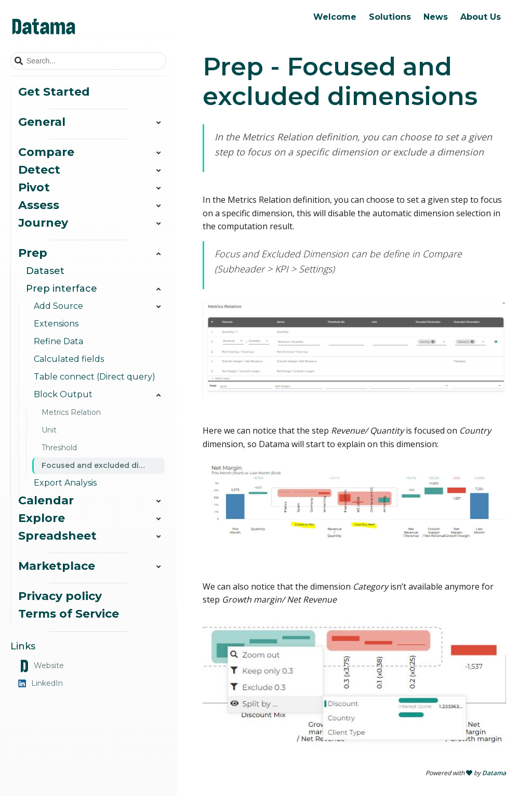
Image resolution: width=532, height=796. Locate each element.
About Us (481, 17)
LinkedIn (41, 683)
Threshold (59, 448)
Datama (494, 773)
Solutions (390, 17)
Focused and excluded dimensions (103, 465)
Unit (49, 430)
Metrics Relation (71, 412)
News (436, 17)
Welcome (335, 17)
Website (41, 666)
